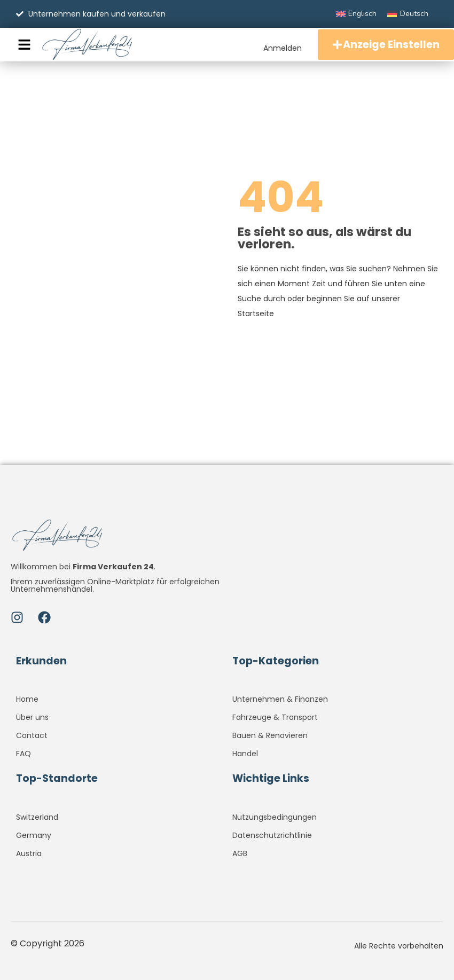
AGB (240, 853)
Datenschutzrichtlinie (272, 835)
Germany (34, 835)
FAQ (24, 754)
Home (27, 699)
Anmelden (280, 48)
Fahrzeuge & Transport (275, 717)
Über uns (32, 717)
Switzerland (37, 817)
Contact (32, 735)
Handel (245, 754)
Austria (29, 853)
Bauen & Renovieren (270, 735)
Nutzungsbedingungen (275, 817)
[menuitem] (357, 14)
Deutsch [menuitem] (414, 14)
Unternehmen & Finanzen (280, 699)
